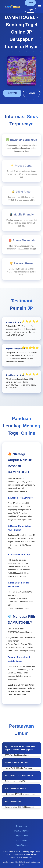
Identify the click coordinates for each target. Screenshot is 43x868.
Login (30, 10)
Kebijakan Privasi (21, 836)
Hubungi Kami (21, 840)
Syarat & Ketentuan (21, 831)
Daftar (30, 3)
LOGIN (31, 93)
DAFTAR (12, 93)
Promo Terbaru (22, 845)
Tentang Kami (22, 826)
